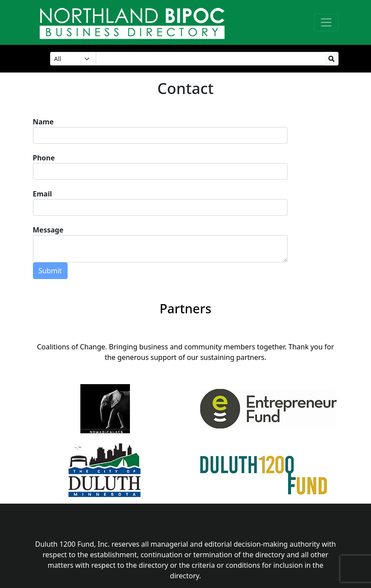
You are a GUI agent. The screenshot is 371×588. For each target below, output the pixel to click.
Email (43, 194)
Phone (44, 158)
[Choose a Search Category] (73, 59)
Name (43, 122)
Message (48, 230)
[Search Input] (210, 59)
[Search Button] (331, 59)
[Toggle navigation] (326, 22)
